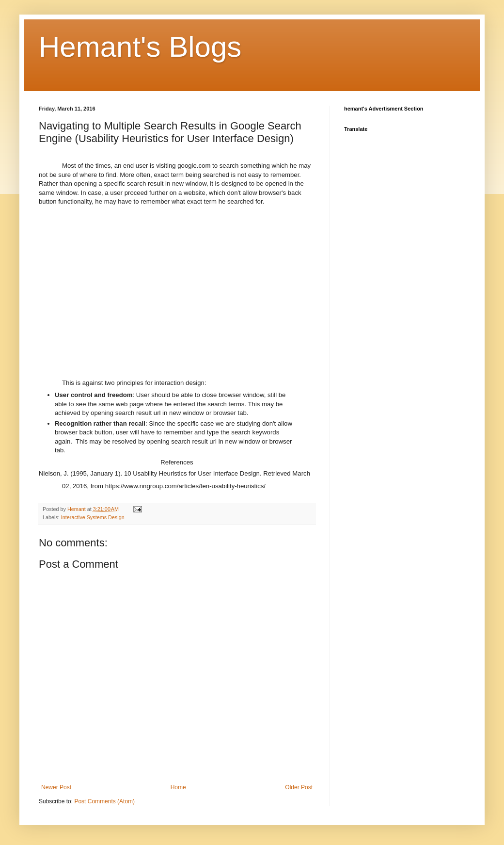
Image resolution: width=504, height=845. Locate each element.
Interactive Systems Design (93, 517)
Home (178, 787)
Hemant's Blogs (140, 47)
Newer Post (56, 787)
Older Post (299, 787)
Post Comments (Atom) (104, 801)
